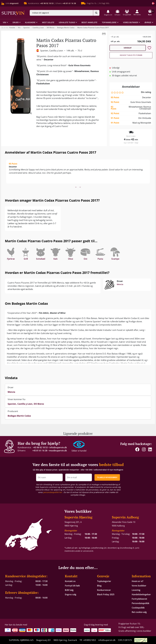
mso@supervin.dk (58, 451)
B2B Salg (69, 590)
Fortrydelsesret (139, 599)
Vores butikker (139, 586)
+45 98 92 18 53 (40, 447)
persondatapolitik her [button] (53, 492)
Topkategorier (104, 581)
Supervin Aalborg (125, 517)
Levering (136, 590)
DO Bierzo (51, 28)
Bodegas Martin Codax (66, 28)
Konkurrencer (104, 590)
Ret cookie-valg (139, 612)
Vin (19, 28)
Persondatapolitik (140, 603)
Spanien (27, 28)
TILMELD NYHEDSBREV (107, 477)
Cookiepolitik (138, 608)
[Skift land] (153, 3)
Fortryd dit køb (72, 586)
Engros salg (71, 594)
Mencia (120, 284)
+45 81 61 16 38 (40, 451)
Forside (12, 28)
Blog (99, 586)
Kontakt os (70, 581)
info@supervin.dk (58, 447)
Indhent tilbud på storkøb (131, 55)
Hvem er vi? (138, 581)
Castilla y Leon (38, 28)
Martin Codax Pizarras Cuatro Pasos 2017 (93, 28)
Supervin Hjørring (78, 517)
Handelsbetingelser (141, 594)
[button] (108, 13)
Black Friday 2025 (106, 594)
